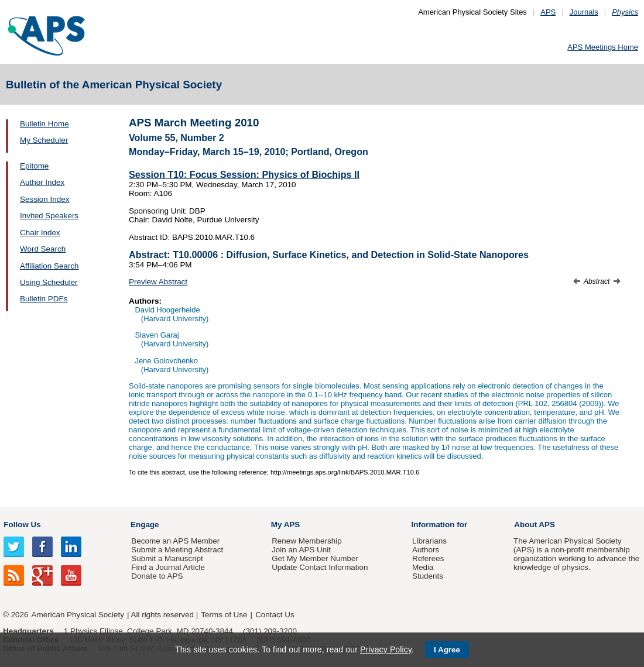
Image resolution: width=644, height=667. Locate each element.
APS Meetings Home (603, 47)
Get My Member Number (315, 558)
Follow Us (22, 525)
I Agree (447, 650)
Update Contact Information (320, 567)
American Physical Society (78, 615)
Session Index (44, 199)
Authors (426, 550)
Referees (428, 558)
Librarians (429, 541)
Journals (584, 12)
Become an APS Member (175, 541)
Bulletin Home (44, 124)
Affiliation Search (49, 266)
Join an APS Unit (301, 550)
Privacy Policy (386, 649)
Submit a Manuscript (167, 558)
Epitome (34, 166)
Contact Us (275, 615)
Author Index (42, 182)
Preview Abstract (158, 282)
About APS (535, 525)
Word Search (43, 249)
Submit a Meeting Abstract (177, 550)
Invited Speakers (49, 216)
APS (548, 12)
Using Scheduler (49, 282)
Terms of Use (224, 615)
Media (423, 567)
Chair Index (40, 233)
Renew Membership (307, 541)
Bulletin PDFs (44, 299)
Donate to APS (157, 576)
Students (428, 576)
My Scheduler (44, 140)
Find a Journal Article (168, 567)
